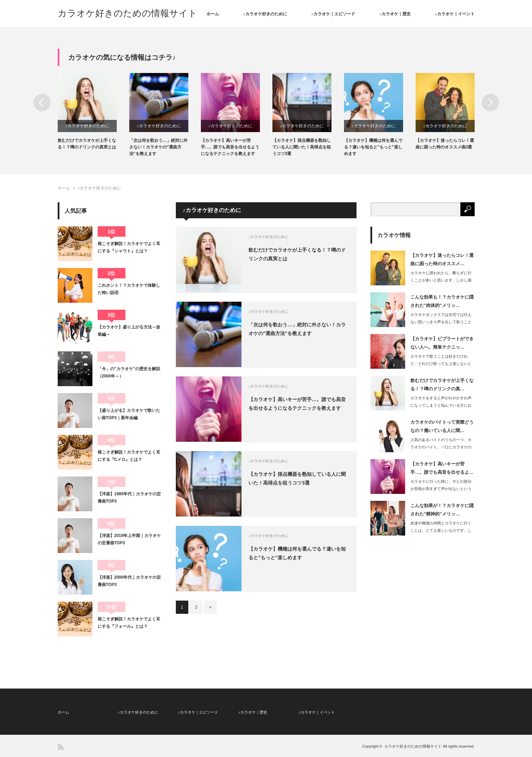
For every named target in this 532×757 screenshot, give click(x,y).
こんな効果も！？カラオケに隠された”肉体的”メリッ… (442, 301)
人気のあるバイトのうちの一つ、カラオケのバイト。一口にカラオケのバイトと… (441, 447)
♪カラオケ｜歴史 (395, 14)
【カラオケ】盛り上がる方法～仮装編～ (129, 331)
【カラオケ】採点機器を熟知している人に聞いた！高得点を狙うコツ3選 (302, 147)
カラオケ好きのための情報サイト (128, 13)
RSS (61, 747)
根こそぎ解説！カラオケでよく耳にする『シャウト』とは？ (129, 247)
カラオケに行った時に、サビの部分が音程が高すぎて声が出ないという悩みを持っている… (441, 489)
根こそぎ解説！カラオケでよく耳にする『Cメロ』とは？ (129, 456)
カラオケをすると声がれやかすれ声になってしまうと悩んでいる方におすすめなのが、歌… (441, 405)
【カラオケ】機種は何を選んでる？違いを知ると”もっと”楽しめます (373, 147)
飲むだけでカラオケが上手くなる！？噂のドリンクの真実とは (87, 144)
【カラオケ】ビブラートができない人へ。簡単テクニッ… (442, 343)
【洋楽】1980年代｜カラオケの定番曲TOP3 (129, 497)
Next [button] (490, 103)
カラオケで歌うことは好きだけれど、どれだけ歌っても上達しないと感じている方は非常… (441, 364)
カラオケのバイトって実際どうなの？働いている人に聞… (442, 426)
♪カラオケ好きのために (265, 14)
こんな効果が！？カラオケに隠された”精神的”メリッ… (442, 510)
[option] (93, 112)
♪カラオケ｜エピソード (333, 14)
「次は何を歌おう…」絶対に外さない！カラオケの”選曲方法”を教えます (158, 147)
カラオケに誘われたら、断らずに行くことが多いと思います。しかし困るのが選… (441, 280)
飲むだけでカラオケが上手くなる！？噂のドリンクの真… (442, 384)
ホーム (213, 14)
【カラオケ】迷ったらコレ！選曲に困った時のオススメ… (442, 259)
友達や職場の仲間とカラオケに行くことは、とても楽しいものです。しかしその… (441, 530)
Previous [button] (42, 103)
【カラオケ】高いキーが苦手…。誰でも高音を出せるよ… (442, 468)
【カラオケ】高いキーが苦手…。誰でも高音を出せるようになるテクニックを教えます (230, 147)
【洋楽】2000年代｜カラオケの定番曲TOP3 (129, 581)
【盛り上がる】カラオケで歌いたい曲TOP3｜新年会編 (129, 414)
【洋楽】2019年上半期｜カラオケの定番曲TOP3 (129, 539)
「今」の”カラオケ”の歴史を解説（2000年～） (129, 372)
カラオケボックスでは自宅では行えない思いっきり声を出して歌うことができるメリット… (441, 322)
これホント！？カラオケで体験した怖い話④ (129, 289)
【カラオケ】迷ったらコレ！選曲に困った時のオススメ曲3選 (445, 144)
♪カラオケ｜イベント (455, 14)
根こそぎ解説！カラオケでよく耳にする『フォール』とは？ (129, 622)
